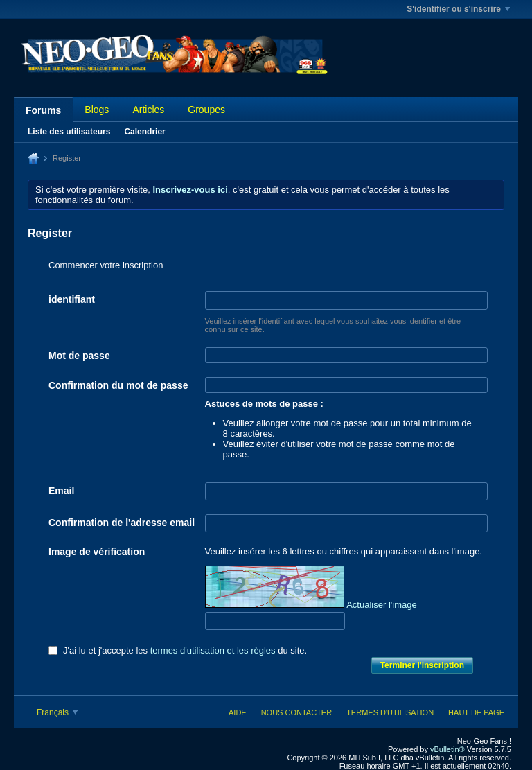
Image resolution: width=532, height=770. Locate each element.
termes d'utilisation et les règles (213, 650)
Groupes (206, 110)
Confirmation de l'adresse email (122, 523)
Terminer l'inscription (422, 665)
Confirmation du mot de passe (118, 385)
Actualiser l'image (381, 605)
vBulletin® (447, 749)
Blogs (97, 110)
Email (61, 491)
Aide (238, 712)
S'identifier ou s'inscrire (458, 9)
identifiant (72, 299)
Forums (43, 110)
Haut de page (476, 712)
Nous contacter (296, 712)
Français (57, 712)
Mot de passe (79, 356)
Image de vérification (97, 552)
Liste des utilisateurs (69, 132)
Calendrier (144, 132)
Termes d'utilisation (390, 712)
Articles (148, 110)
